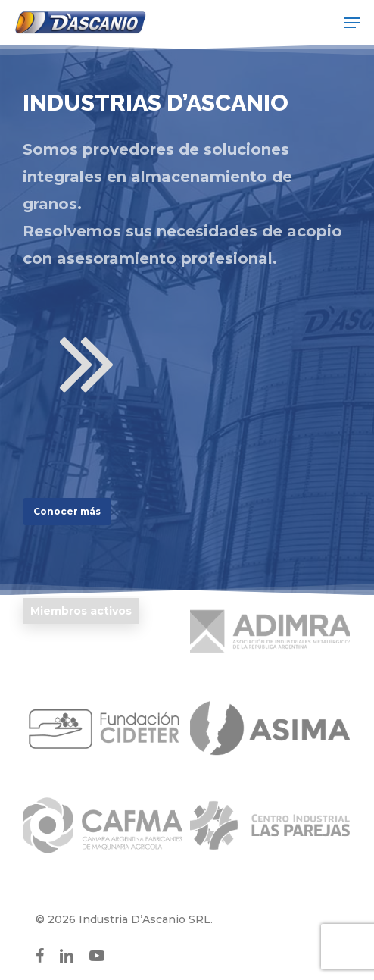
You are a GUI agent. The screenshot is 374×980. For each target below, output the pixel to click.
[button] (352, 23)
